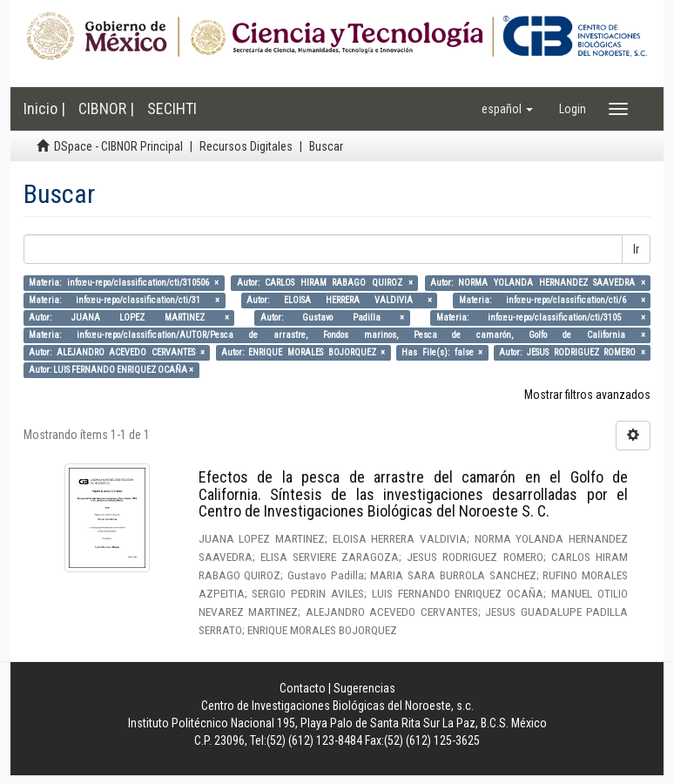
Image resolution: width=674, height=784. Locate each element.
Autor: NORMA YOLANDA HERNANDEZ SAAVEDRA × (538, 283)
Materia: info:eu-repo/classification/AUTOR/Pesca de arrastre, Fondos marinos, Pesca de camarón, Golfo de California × (337, 335)
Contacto (303, 688)
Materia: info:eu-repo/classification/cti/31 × (124, 300)
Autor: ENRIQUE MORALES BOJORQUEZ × (303, 352)
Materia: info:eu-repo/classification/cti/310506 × (124, 283)
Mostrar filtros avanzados (587, 395)
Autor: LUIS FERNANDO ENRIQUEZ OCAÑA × (111, 370)
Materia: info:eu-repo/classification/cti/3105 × (541, 318)
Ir (636, 249)
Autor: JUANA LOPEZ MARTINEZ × (128, 318)
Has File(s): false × (442, 352)
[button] (507, 109)
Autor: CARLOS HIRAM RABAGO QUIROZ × (325, 283)
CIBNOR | (106, 108)
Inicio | (44, 108)
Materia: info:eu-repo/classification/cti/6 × (552, 300)
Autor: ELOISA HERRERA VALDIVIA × (339, 300)
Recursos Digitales (246, 146)
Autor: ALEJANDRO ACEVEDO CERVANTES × (116, 352)
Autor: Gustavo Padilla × (333, 318)
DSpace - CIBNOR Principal (118, 146)
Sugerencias (364, 688)
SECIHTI (172, 108)
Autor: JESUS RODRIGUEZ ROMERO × (572, 352)
